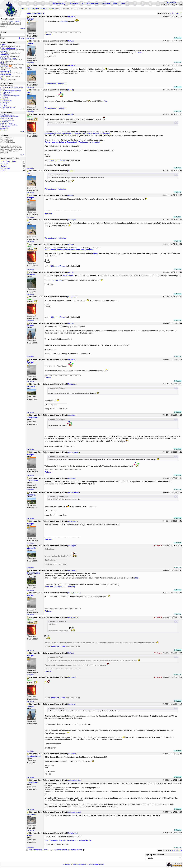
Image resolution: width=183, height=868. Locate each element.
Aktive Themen (89, 3)
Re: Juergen (72, 220)
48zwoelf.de (4, 128)
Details (23, 28)
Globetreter (4, 122)
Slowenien (6, 99)
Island (5, 104)
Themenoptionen (36, 13)
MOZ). (140, 52)
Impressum (67, 864)
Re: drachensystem (74, 593)
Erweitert (22, 38)
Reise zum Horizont (7, 123)
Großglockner (7, 101)
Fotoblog (72, 587)
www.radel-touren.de (7, 120)
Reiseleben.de (5, 127)
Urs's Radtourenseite (7, 115)
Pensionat (57, 280)
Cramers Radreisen (7, 118)
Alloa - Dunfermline (9, 107)
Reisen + (49, 35)
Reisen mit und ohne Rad (9, 125)
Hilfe (115, 3)
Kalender (74, 3)
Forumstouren (7, 92)
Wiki (123, 3)
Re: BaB (71, 90)
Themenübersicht (58, 850)
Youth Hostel (68, 276)
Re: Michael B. (73, 521)
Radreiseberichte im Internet (12, 91)
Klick (105, 101)
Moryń (96, 254)
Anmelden (171, 2)
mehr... (23, 109)
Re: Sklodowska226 (74, 780)
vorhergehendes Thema (37, 850)
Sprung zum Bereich (155, 855)
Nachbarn (64, 21)
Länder (51, 9)
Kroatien (5, 97)
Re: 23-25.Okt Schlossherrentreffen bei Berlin (69, 250)
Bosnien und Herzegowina (11, 96)
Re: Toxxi (71, 41)
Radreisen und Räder (54, 587)
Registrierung (59, 3)
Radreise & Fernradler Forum (32, 9)
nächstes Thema (77, 850)
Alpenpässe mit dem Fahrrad (10, 117)
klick (137, 578)
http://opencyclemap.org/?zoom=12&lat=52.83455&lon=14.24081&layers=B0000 (77, 134)
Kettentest (62, 84)
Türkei (5, 106)
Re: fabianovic (73, 833)
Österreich (6, 102)
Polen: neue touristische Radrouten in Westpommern (72, 142)
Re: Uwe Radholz (74, 452)
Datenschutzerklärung (80, 864)
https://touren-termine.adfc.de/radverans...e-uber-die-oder (68, 840)
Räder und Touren (58, 161)
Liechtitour (4, 130)
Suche (105, 3)
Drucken (178, 38)
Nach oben (30, 38)
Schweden (6, 94)
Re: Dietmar (72, 16)
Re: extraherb (72, 297)
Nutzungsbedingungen (96, 864)
